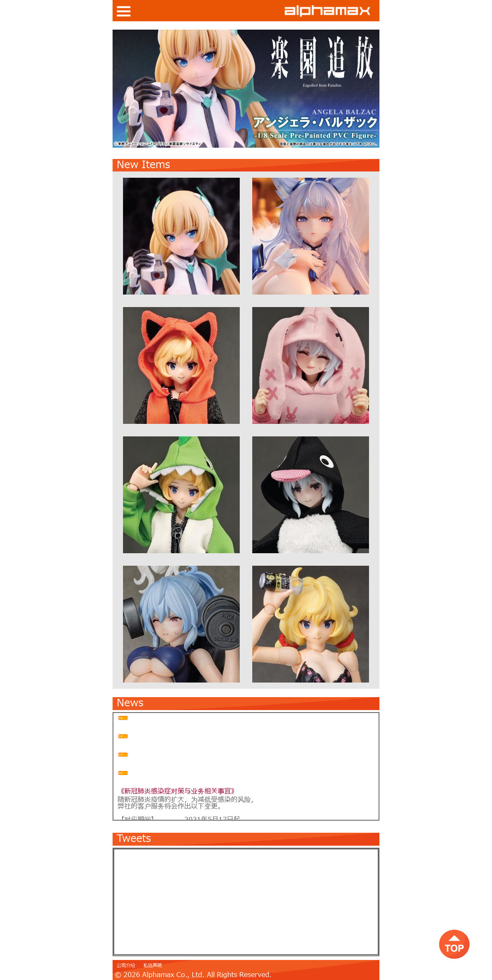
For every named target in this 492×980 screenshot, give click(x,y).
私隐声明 (153, 966)
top (454, 944)
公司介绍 (126, 966)
